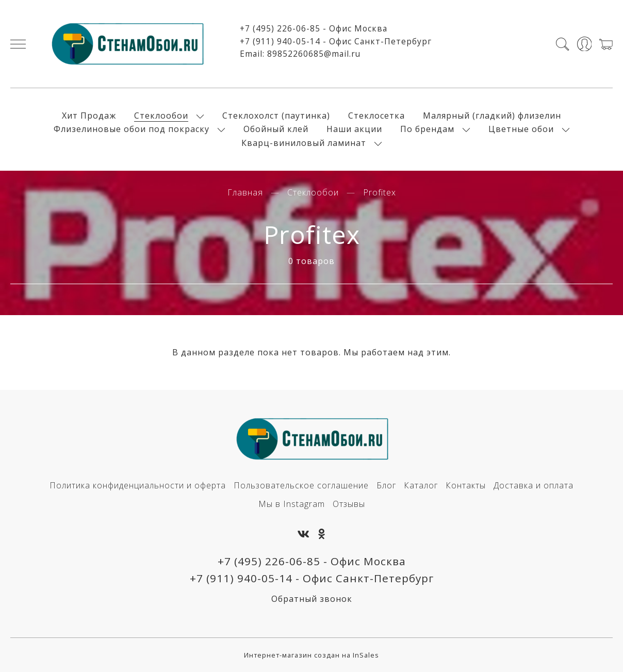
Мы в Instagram (292, 504)
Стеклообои (161, 116)
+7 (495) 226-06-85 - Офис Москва (314, 28)
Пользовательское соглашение (301, 485)
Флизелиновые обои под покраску (132, 129)
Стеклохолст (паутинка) (276, 116)
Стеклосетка (376, 116)
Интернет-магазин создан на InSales (311, 655)
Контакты (466, 485)
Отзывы (349, 504)
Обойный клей (276, 129)
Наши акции (354, 129)
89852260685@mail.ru (314, 54)
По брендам (427, 129)
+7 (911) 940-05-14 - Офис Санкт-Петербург (336, 41)
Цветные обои (521, 129)
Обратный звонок (312, 599)
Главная (245, 192)
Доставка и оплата (534, 485)
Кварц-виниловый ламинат (304, 143)
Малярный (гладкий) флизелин (492, 116)
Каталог (421, 485)
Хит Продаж (89, 116)
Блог (386, 485)
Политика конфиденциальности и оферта (138, 485)
